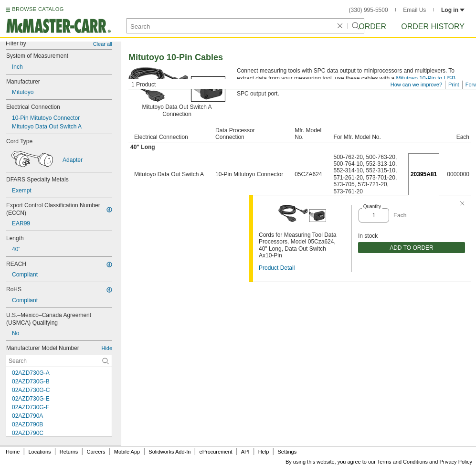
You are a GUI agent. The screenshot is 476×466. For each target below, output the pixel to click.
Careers (96, 452)
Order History (433, 26)
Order (372, 26)
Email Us (414, 10)
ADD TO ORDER (412, 248)
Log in (453, 10)
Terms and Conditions (402, 462)
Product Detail (277, 268)
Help (264, 452)
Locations (40, 452)
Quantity (372, 207)
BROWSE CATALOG (38, 9)
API (245, 452)
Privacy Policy (456, 462)
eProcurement (216, 452)
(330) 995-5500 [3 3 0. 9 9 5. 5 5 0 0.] (369, 10)
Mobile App (127, 452)
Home (13, 452)
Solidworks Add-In (169, 452)
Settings (287, 452)
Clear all (103, 44)
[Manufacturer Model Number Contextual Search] (59, 361)
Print (454, 85)
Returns (69, 452)
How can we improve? (416, 85)
